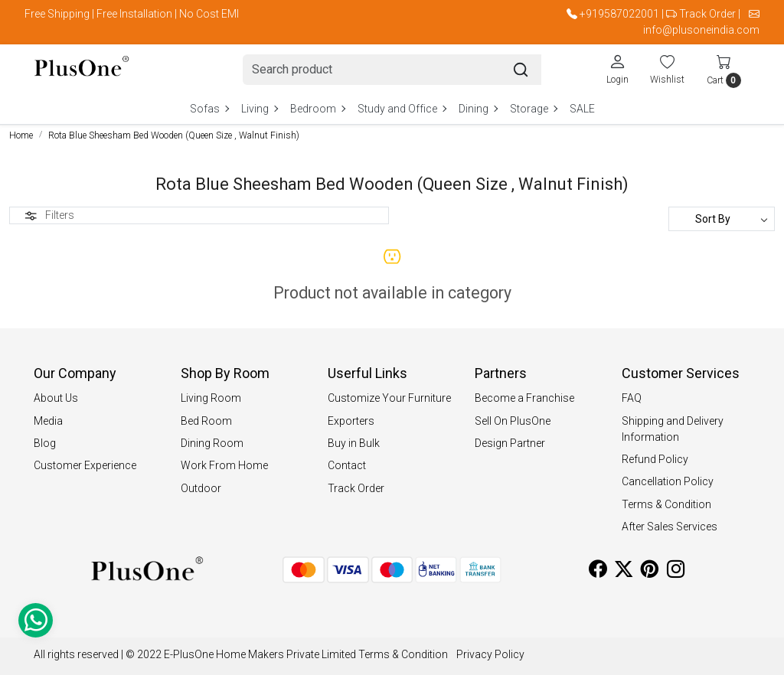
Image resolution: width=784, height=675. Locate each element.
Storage (533, 109)
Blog (45, 443)
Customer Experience (85, 465)
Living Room (211, 398)
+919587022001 (619, 14)
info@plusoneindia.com (701, 30)
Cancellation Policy (668, 481)
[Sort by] (722, 219)
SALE (582, 109)
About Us (56, 398)
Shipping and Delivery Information (673, 429)
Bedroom (317, 109)
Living (259, 109)
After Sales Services (670, 527)
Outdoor (201, 488)
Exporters (351, 421)
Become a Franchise (524, 398)
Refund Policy (655, 459)
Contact (347, 465)
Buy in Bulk (354, 443)
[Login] (617, 69)
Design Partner (510, 443)
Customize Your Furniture (389, 398)
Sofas (209, 109)
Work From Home (224, 465)
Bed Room (206, 421)
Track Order (707, 14)
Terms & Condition (666, 504)
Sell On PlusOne (513, 421)
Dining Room (212, 443)
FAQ (632, 398)
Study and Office (402, 109)
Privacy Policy (490, 654)
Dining (478, 109)
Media (48, 421)
